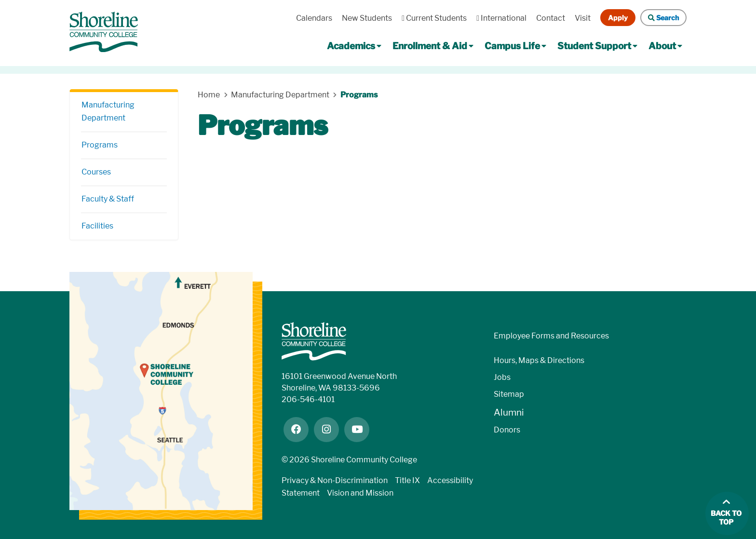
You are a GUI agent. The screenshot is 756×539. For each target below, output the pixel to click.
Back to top (726, 518)
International (501, 18)
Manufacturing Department (108, 111)
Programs (100, 145)
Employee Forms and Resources (551, 336)
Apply (618, 18)
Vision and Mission (360, 493)
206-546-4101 (308, 399)
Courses (96, 172)
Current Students (434, 18)
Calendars (314, 18)
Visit (583, 18)
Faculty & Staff (108, 199)
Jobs (502, 377)
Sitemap (509, 394)
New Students (367, 18)
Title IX (407, 480)
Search (663, 18)
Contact (551, 18)
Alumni (509, 412)
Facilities (97, 226)
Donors (507, 430)
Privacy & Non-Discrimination (335, 480)
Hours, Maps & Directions (539, 360)
